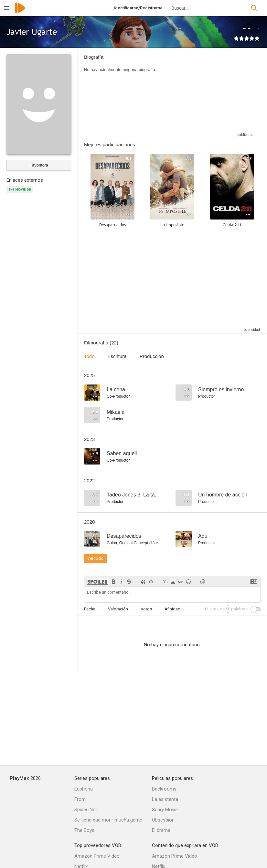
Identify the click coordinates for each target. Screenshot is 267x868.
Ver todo (95, 558)
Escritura (117, 356)
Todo (89, 356)
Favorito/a (39, 165)
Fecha (90, 609)
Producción (152, 356)
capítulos (161, 543)
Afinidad (172, 609)
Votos (146, 609)
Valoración (118, 609)
